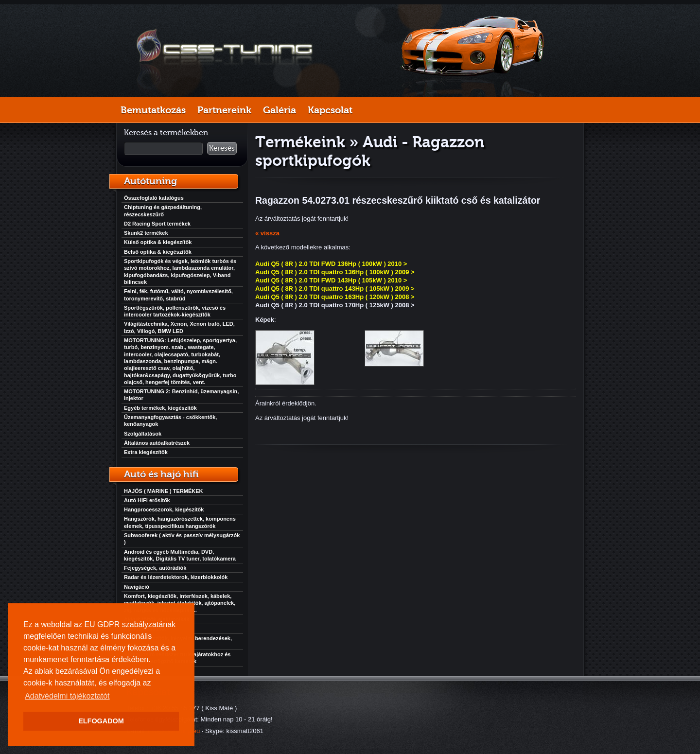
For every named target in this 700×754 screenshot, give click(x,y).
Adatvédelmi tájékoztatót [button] (67, 696)
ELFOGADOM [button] (101, 721)
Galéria (280, 110)
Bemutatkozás (153, 110)
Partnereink (224, 110)
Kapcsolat (330, 110)
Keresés (222, 148)
